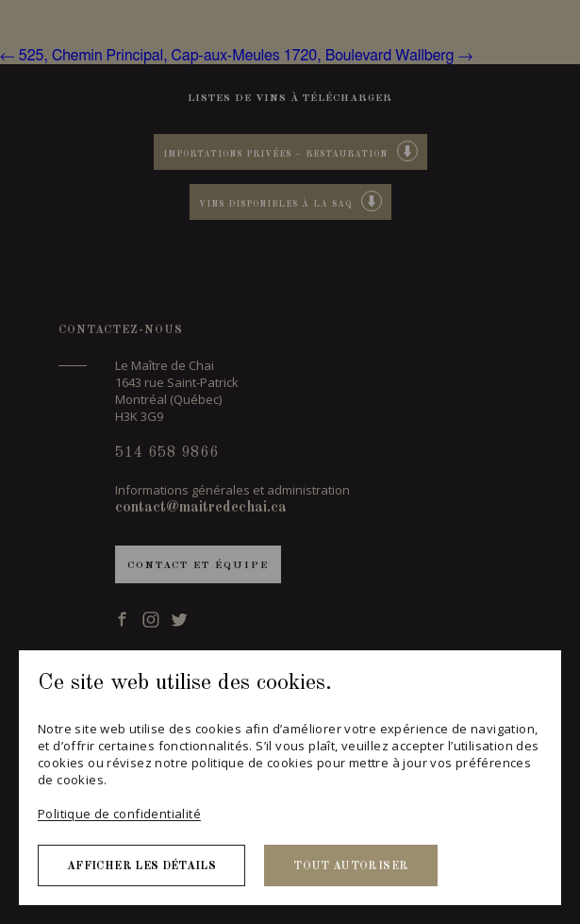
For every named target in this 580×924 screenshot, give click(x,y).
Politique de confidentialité (119, 814)
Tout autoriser (351, 866)
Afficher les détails (141, 866)
